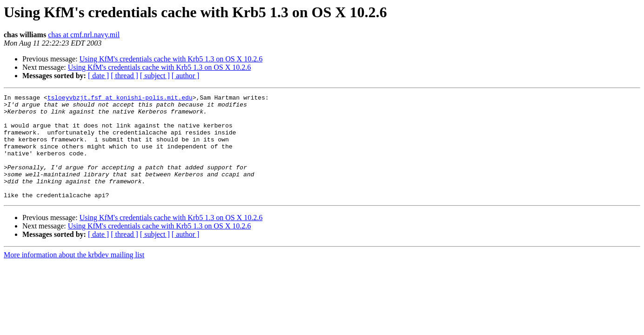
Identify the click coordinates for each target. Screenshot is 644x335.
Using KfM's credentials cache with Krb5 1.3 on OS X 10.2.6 (171, 59)
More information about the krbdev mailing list (74, 276)
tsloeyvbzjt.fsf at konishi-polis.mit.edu (120, 99)
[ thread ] (124, 76)
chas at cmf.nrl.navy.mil (84, 35)
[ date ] (98, 76)
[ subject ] (155, 76)
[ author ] (186, 76)
